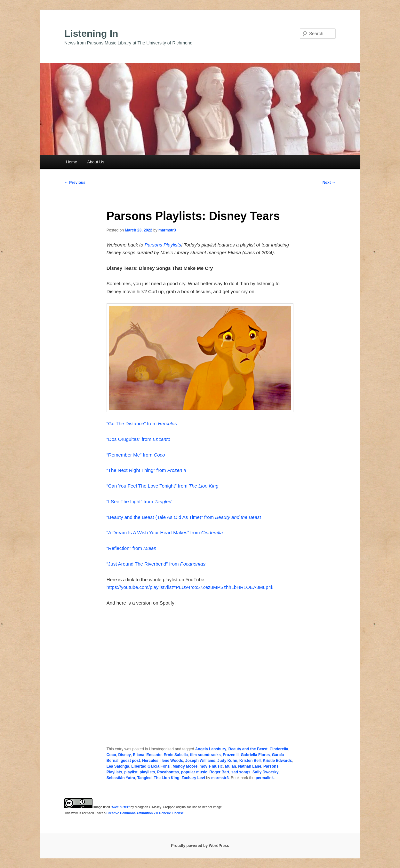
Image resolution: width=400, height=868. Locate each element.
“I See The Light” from (139, 501)
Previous (75, 183)
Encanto (154, 755)
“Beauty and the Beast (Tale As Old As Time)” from (184, 517)
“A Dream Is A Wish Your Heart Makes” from (165, 532)
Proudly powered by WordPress (200, 846)
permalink (265, 778)
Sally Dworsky (265, 772)
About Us (96, 162)
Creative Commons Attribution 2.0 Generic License (145, 813)
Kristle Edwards (277, 761)
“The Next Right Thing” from (146, 470)
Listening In (91, 33)
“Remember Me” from (136, 455)
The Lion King (167, 778)
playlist (131, 772)
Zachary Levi (193, 778)
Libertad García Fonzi (151, 766)
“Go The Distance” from (142, 423)
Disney (125, 755)
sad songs (241, 772)
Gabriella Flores (255, 755)
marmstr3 (167, 230)
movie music (211, 766)
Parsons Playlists (163, 245)
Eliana (139, 755)
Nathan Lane (250, 766)
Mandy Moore (185, 766)
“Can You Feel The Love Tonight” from (163, 486)
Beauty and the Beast (248, 749)
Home (72, 162)
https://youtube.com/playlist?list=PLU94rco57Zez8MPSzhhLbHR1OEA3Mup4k (190, 587)
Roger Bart (219, 772)
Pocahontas (168, 772)
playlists (147, 772)
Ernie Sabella (176, 755)
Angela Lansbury (211, 749)
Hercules (150, 761)
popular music (194, 772)
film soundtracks (205, 755)
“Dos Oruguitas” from (138, 439)
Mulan (231, 766)
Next (329, 183)
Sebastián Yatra (121, 778)
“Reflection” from (132, 548)
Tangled (144, 778)
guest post (130, 761)
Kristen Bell (250, 761)
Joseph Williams (200, 761)
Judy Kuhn (227, 761)
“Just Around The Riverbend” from (156, 564)
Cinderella (279, 749)
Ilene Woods (172, 761)
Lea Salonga (118, 766)
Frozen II (231, 755)
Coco (111, 755)
